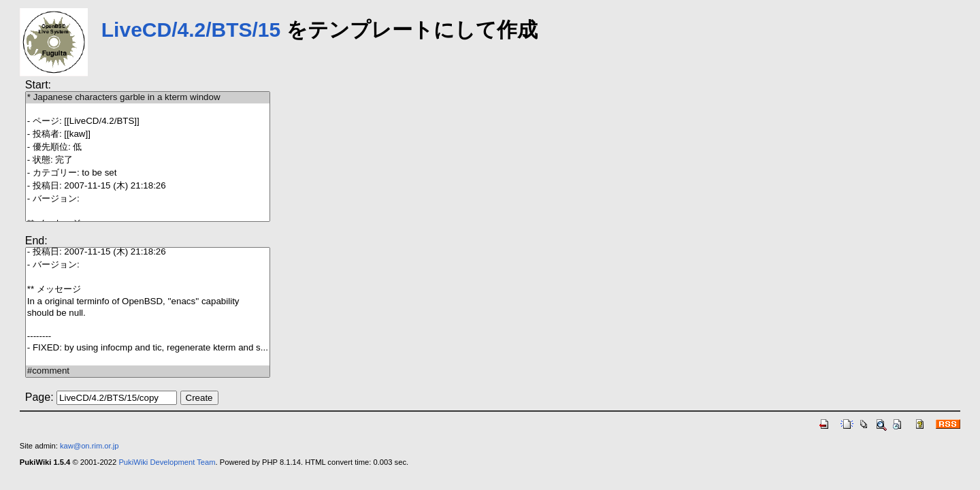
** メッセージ (148, 290)
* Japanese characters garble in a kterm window (148, 98)
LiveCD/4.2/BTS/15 (191, 30)
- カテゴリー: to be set (148, 173)
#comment (148, 371)
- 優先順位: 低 (148, 147)
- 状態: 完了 (148, 160)
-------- (148, 337)
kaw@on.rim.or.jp (89, 446)
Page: (39, 397)
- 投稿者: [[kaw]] (148, 134)
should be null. (148, 313)
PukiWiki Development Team (167, 462)
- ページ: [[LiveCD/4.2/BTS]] (148, 121)
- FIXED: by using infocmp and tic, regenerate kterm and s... (148, 348)
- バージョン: (148, 199)
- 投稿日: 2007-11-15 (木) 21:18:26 (148, 186)
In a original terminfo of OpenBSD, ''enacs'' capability (148, 302)
